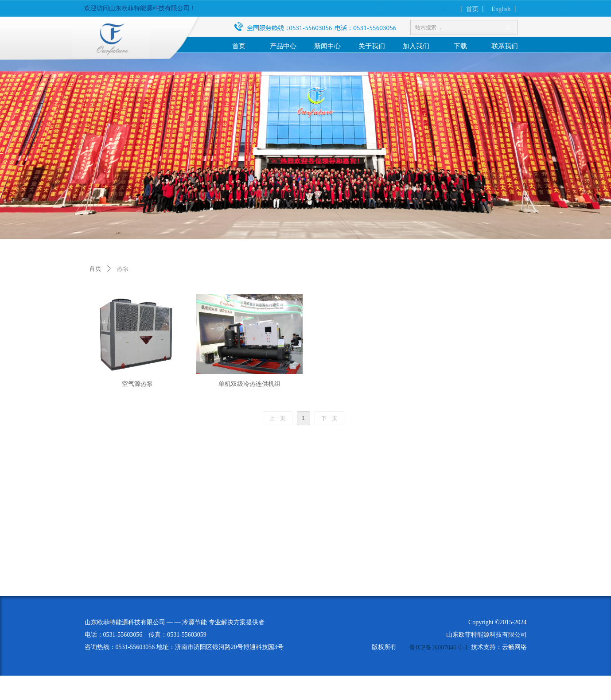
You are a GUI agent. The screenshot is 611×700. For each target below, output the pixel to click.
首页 (95, 269)
